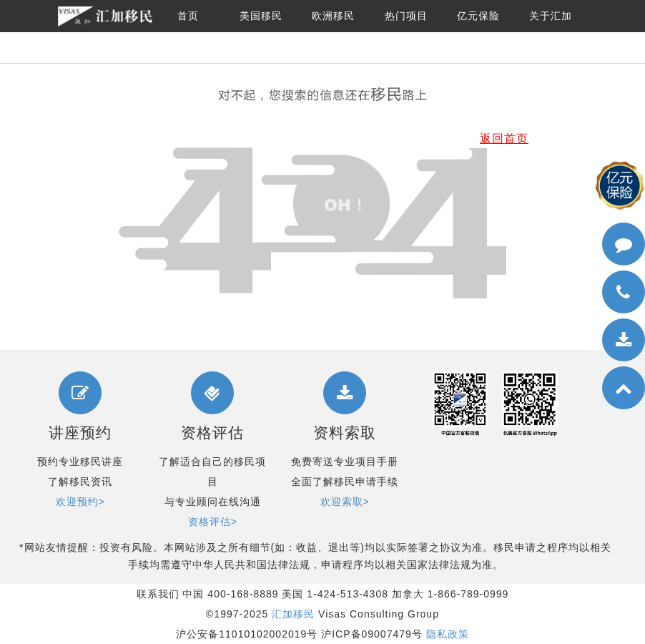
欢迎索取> (345, 502)
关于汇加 (551, 16)
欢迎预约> (80, 502)
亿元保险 (478, 16)
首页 (188, 16)
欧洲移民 (333, 16)
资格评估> (213, 522)
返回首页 (504, 138)
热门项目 (406, 16)
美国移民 (261, 16)
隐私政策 (448, 634)
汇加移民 (293, 614)
